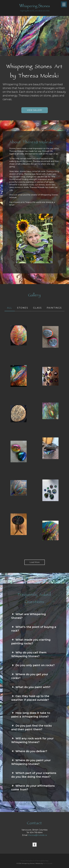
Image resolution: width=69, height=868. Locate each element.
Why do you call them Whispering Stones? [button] (29, 654)
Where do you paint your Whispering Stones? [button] (31, 762)
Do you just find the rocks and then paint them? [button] (32, 727)
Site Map (45, 861)
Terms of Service (36, 861)
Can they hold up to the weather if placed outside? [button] (30, 698)
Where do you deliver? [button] (29, 751)
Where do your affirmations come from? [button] (33, 788)
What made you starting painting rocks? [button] (31, 641)
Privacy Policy (25, 861)
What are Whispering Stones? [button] (29, 616)
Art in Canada (48, 863)
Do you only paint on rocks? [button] (33, 665)
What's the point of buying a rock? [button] (34, 629)
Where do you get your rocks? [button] (30, 676)
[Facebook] (35, 845)
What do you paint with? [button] (31, 687)
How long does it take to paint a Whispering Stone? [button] (31, 715)
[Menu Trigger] (64, 4)
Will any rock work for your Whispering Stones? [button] (32, 740)
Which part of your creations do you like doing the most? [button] (34, 775)
